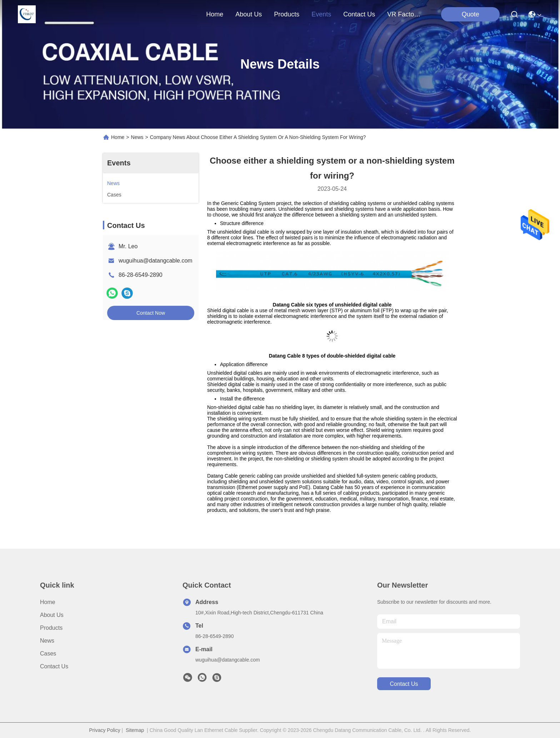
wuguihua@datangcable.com (156, 261)
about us (249, 14)
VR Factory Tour (404, 14)
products (287, 14)
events (321, 14)
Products (51, 628)
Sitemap (135, 730)
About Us (52, 615)
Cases (48, 654)
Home (215, 14)
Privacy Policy (105, 730)
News (137, 137)
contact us (359, 14)
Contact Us (54, 666)
